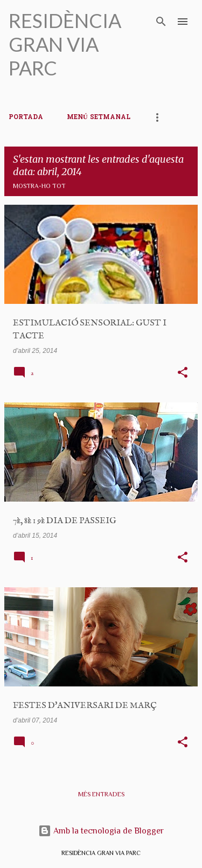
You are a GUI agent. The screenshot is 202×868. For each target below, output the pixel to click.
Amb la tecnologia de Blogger (101, 831)
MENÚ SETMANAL (99, 117)
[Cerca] (161, 22)
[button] (183, 373)
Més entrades (101, 794)
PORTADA (26, 117)
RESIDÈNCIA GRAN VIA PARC (65, 44)
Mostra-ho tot (39, 186)
